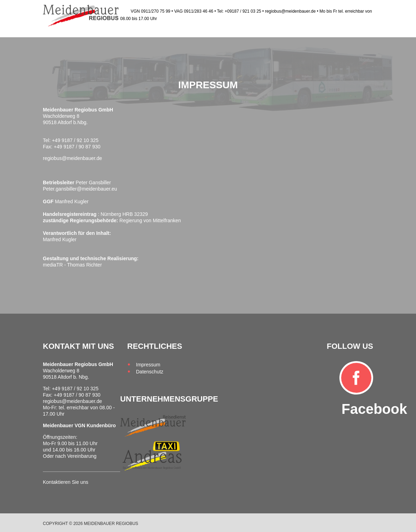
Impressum (148, 365)
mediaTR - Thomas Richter (72, 265)
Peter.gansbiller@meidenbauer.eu (80, 189)
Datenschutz (150, 372)
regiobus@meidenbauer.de (72, 158)
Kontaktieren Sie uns (66, 482)
